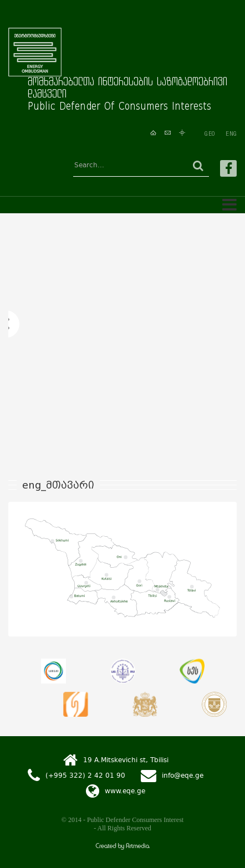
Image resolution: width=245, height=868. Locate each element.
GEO (210, 133)
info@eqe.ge (183, 775)
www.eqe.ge (125, 791)
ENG (231, 133)
